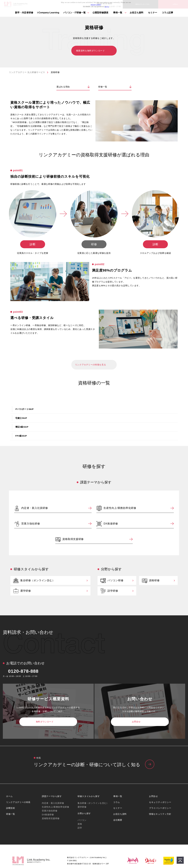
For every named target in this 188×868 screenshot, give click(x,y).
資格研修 (154, 580)
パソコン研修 (115, 580)
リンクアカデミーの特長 (18, 802)
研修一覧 (103, 87)
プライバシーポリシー (160, 808)
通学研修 (26, 591)
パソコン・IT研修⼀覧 (74, 13)
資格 (80, 824)
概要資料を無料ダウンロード (91, 51)
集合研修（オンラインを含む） (93, 803)
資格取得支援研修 (73, 539)
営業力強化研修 (31, 524)
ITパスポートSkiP (24, 409)
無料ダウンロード (45, 722)
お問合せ (136, 722)
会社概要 (118, 820)
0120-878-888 (23, 671)
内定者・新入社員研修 (35, 508)
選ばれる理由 (63, 87)
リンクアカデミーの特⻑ (94, 765)
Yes (106, 7)
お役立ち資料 (137, 13)
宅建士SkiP (21, 418)
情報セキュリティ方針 (160, 814)
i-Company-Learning (48, 13)
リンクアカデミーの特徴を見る (90, 365)
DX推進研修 (111, 524)
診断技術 (11, 808)
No (108, 7)
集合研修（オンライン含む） (38, 580)
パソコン (82, 820)
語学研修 (113, 591)
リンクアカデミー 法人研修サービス (27, 72)
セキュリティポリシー (160, 802)
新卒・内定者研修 (24, 13)
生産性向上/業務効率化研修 (120, 508)
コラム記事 (167, 13)
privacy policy (96, 5)
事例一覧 (118, 13)
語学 (80, 828)
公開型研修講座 (100, 13)
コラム (117, 802)
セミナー (153, 13)
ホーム (9, 796)
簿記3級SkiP (22, 427)
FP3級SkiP (21, 436)
